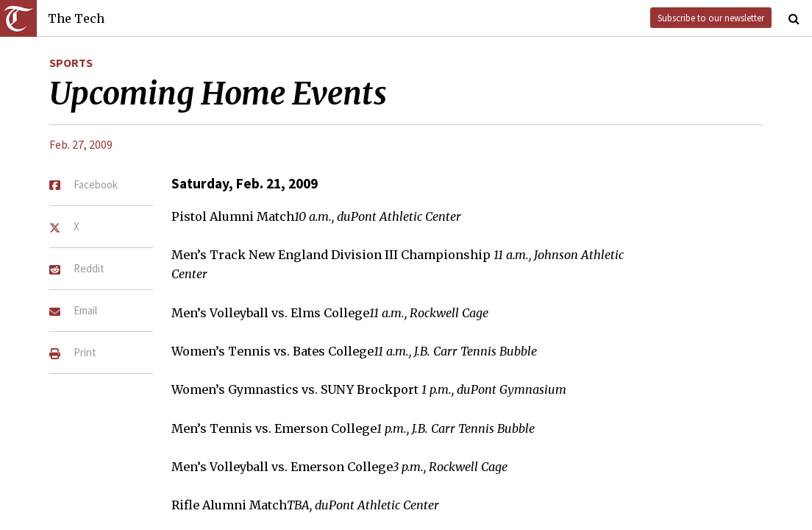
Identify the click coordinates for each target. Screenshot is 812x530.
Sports (71, 63)
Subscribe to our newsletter (711, 18)
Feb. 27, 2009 (81, 144)
